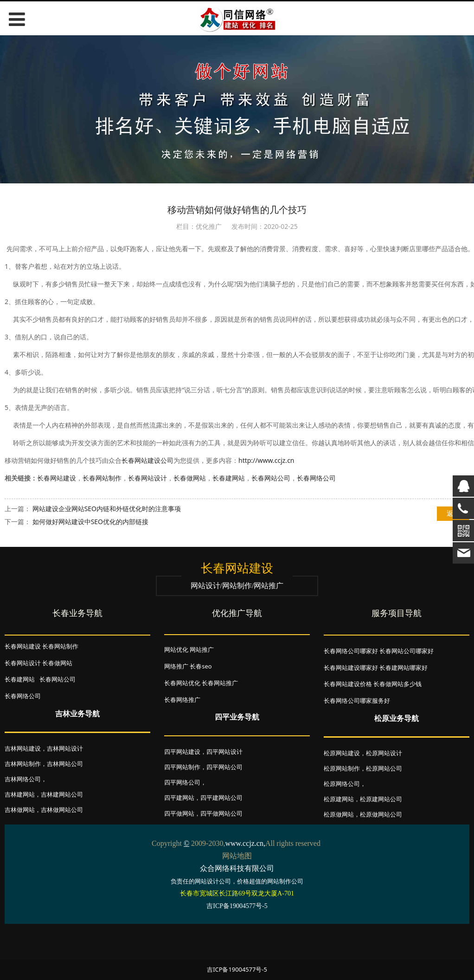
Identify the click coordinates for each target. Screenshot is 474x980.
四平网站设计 (224, 752)
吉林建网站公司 (62, 794)
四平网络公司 (182, 782)
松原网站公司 (384, 768)
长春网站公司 (271, 478)
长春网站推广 (220, 683)
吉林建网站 (20, 794)
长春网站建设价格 (348, 684)
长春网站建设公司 (147, 460)
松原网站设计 (384, 753)
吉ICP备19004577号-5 (237, 969)
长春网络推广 (182, 700)
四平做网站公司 (221, 813)
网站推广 (202, 649)
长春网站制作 (102, 478)
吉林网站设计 (65, 748)
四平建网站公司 (221, 798)
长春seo (201, 666)
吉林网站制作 (23, 764)
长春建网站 (229, 478)
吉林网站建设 (23, 748)
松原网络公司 (342, 784)
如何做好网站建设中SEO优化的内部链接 (90, 522)
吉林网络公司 (23, 779)
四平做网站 (179, 813)
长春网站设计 (147, 478)
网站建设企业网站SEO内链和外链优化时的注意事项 (107, 509)
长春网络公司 (316, 478)
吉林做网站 (20, 810)
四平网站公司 (224, 767)
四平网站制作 (182, 767)
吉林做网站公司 (62, 810)
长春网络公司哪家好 (351, 651)
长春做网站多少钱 (397, 684)
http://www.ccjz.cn (266, 460)
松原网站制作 (342, 768)
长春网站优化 (182, 683)
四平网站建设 (182, 752)
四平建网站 (179, 798)
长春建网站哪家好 (404, 668)
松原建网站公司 (381, 799)
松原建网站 (339, 799)
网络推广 (176, 666)
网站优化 (176, 649)
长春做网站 (190, 478)
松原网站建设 (342, 753)
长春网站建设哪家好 (351, 668)
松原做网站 (339, 814)
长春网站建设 (57, 478)
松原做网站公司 (381, 814)
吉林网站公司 (65, 764)
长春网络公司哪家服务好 (357, 701)
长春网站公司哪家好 (407, 651)
